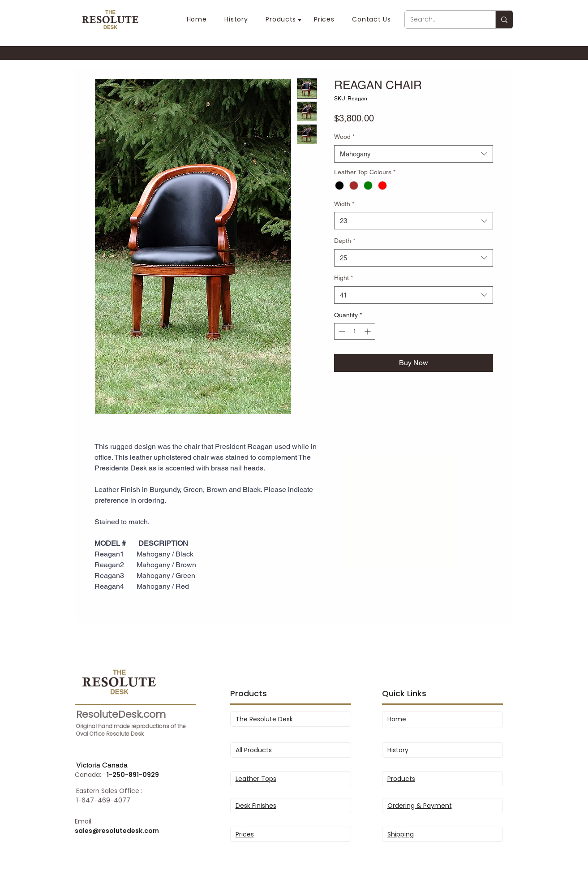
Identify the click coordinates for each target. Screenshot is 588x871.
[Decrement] (341, 331)
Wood (344, 137)
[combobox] (414, 154)
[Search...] (443, 19)
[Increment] (368, 331)
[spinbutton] (355, 331)
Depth (345, 241)
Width (344, 204)
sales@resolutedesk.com (117, 831)
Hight (343, 278)
